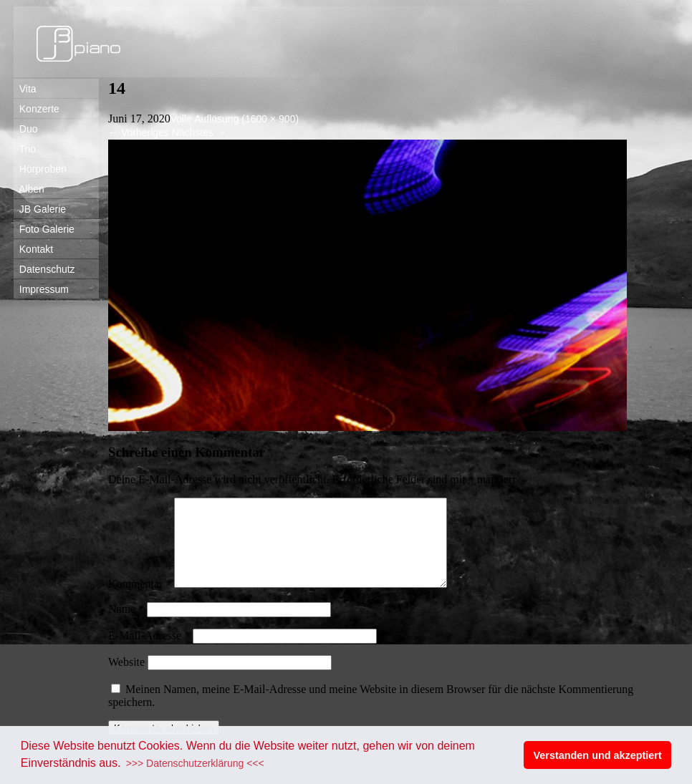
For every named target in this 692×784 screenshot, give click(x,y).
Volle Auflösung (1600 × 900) (235, 119)
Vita (25, 89)
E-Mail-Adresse (149, 653)
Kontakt (33, 249)
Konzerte (37, 109)
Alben (29, 189)
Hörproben (40, 169)
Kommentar (140, 601)
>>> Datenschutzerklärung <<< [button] (195, 763)
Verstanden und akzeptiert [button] (598, 755)
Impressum (41, 289)
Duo (25, 129)
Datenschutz (44, 269)
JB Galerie (40, 209)
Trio (25, 149)
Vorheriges (139, 132)
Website (126, 679)
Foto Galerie (44, 229)
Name (126, 626)
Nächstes (199, 132)
